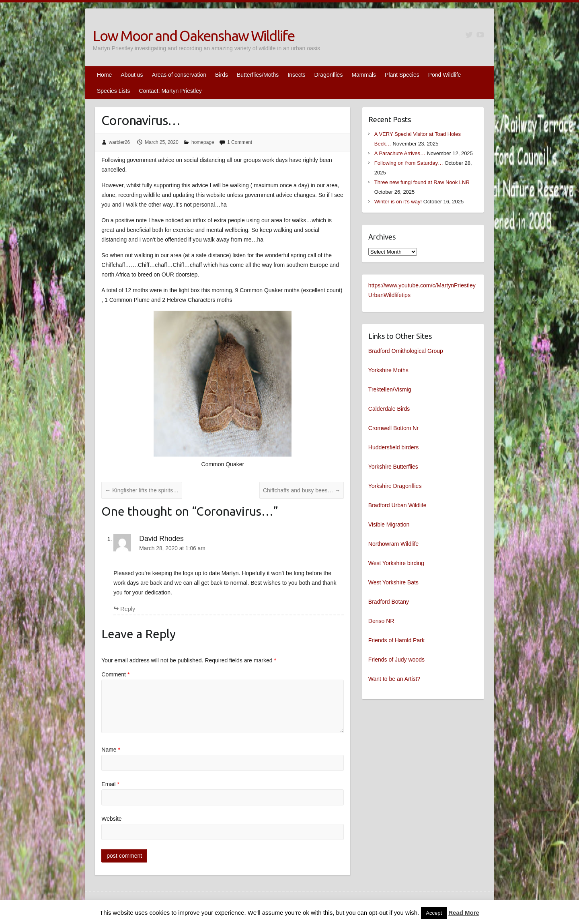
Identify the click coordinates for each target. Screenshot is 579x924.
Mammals (364, 75)
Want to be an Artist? (394, 679)
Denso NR (381, 621)
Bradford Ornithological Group (406, 351)
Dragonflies (329, 75)
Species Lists (113, 91)
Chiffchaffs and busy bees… (302, 490)
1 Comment (240, 142)
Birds (222, 75)
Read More (464, 913)
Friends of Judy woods (396, 660)
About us (132, 75)
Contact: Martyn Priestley (170, 91)
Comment (115, 674)
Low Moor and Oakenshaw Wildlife (194, 36)
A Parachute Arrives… (400, 153)
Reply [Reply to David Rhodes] (128, 609)
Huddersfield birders (393, 447)
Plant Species (402, 75)
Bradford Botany (389, 602)
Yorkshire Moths (388, 370)
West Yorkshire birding (396, 563)
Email (110, 784)
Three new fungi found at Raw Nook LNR (422, 182)
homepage (203, 142)
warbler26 (120, 142)
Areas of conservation (179, 75)
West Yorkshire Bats (393, 582)
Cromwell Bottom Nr (393, 428)
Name (111, 750)
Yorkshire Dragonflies (395, 486)
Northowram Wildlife (393, 544)
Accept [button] (434, 913)
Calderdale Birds (389, 409)
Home (104, 75)
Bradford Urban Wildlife (397, 505)
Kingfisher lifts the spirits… (142, 490)
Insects (296, 75)
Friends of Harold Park (396, 640)
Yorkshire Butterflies (393, 467)
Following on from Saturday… (409, 163)
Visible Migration (389, 524)
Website (111, 819)
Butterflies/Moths (258, 75)
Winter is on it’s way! (398, 202)
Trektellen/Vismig (390, 389)
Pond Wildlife (445, 75)
